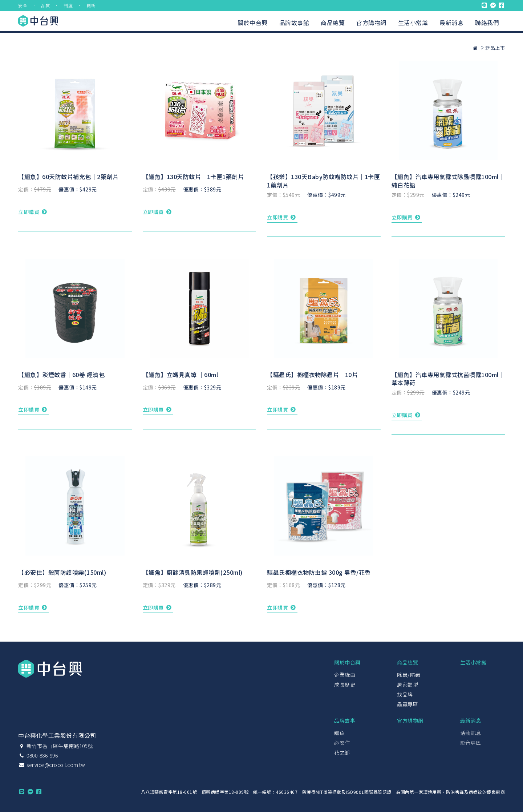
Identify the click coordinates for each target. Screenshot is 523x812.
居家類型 (408, 684)
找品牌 (405, 694)
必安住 (342, 743)
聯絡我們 (487, 23)
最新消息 (451, 23)
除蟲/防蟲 (409, 675)
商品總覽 (333, 23)
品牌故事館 (294, 23)
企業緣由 (345, 675)
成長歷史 (345, 684)
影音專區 (471, 743)
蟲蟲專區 (408, 704)
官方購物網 (371, 23)
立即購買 (33, 212)
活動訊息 (471, 733)
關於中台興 (253, 23)
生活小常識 (413, 23)
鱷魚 (339, 733)
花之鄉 (342, 752)
